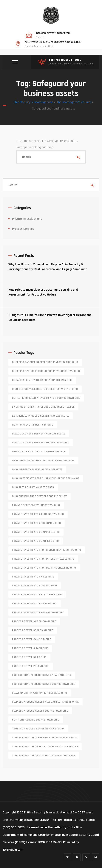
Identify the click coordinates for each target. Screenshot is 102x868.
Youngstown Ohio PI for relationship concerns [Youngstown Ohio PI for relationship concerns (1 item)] (44, 756)
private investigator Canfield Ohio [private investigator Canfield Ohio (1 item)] (35, 541)
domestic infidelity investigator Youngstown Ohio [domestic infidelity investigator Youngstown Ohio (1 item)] (46, 398)
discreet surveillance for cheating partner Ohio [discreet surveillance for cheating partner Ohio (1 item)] (45, 389)
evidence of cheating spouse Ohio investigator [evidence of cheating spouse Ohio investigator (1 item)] (43, 407)
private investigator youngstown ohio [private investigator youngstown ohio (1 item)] (38, 612)
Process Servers (23, 229)
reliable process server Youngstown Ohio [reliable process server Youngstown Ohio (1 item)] (40, 711)
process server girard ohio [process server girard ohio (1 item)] (30, 648)
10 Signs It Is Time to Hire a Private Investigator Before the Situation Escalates (50, 317)
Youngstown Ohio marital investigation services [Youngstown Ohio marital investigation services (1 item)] (45, 747)
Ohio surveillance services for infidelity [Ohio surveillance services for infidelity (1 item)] (40, 496)
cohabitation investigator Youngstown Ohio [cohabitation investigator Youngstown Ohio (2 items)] (42, 380)
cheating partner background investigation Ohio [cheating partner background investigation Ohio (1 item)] (45, 362)
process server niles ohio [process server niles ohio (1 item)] (29, 657)
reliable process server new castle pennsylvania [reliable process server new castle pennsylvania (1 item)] (45, 702)
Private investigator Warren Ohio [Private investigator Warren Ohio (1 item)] (35, 604)
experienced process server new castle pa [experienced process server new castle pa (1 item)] (41, 416)
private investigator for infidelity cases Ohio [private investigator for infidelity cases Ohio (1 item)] (43, 559)
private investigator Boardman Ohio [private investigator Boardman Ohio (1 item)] (37, 523)
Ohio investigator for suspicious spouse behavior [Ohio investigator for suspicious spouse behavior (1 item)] (46, 478)
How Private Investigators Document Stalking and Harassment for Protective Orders (43, 292)
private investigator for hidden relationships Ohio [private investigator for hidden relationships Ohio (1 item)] (47, 550)
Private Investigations (27, 219)
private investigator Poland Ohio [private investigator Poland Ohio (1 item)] (35, 586)
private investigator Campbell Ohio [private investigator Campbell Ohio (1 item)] (36, 532)
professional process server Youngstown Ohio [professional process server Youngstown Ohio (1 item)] (44, 684)
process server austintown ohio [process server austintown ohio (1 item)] (34, 621)
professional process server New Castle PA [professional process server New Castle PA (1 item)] (42, 675)
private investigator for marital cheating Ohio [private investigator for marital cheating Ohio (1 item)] (44, 568)
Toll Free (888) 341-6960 (65, 60)
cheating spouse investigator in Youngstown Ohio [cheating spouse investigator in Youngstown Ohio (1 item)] (46, 371)
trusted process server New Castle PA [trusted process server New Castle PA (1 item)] (38, 729)
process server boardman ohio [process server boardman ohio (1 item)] (33, 630)
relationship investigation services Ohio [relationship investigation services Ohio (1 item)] (40, 693)
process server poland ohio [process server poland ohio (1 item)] (31, 666)
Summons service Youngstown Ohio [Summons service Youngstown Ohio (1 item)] (36, 720)
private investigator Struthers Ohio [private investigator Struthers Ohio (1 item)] (37, 595)
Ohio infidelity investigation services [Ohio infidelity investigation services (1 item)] (37, 469)
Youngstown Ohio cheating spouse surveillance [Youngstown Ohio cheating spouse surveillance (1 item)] (44, 738)
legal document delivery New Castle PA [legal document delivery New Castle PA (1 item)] (39, 434)
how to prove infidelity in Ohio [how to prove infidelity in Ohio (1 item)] (33, 425)
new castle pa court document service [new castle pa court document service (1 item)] (39, 452)
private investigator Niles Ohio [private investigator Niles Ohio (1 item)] (33, 577)
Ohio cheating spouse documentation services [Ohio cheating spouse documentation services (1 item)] (43, 461)
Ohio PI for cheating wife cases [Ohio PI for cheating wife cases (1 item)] (33, 487)
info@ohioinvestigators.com (53, 33)
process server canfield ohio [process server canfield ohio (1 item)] (32, 639)
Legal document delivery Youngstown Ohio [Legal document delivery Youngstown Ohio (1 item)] (41, 443)
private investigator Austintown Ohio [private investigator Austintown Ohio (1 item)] (38, 514)
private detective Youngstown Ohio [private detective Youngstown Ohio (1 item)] (36, 505)
